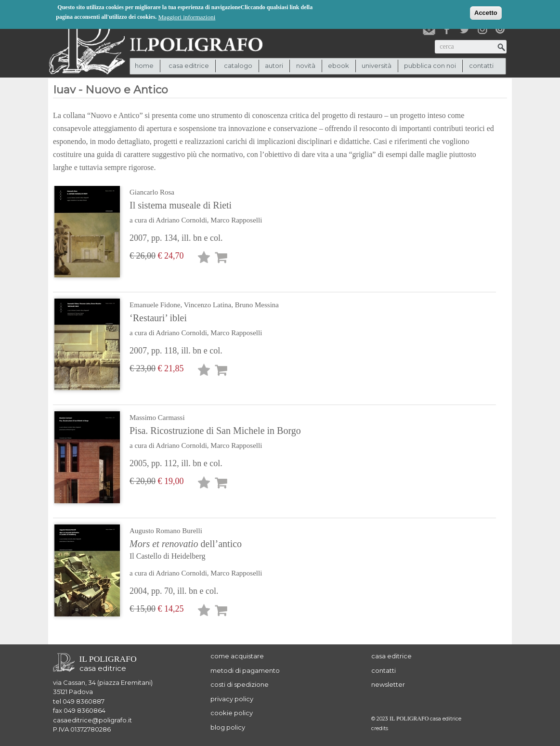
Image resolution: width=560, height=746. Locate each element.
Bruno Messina (257, 305)
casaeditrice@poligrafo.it (92, 720)
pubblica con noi (430, 65)
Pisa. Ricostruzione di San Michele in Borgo (215, 431)
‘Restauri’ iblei (158, 318)
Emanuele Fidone (155, 305)
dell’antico (207, 550)
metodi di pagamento (245, 670)
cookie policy (232, 713)
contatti (481, 65)
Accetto (486, 12)
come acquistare (237, 656)
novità (306, 65)
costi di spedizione (240, 684)
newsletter (388, 684)
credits (380, 728)
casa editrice (391, 656)
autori (274, 65)
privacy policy (232, 699)
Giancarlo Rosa (152, 192)
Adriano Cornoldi (182, 220)
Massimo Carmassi (157, 418)
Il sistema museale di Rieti (181, 205)
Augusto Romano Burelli (166, 531)
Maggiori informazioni (187, 16)
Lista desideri (204, 259)
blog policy (228, 727)
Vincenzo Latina (208, 305)
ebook (339, 65)
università (377, 65)
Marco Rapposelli (236, 220)
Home (144, 65)
